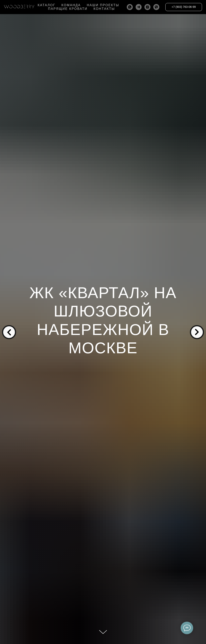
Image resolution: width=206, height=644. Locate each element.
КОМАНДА (71, 5)
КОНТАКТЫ (104, 9)
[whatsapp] (130, 7)
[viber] (156, 7)
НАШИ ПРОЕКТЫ (103, 5)
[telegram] (139, 7)
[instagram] (147, 7)
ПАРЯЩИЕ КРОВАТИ (68, 9)
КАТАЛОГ (46, 5)
